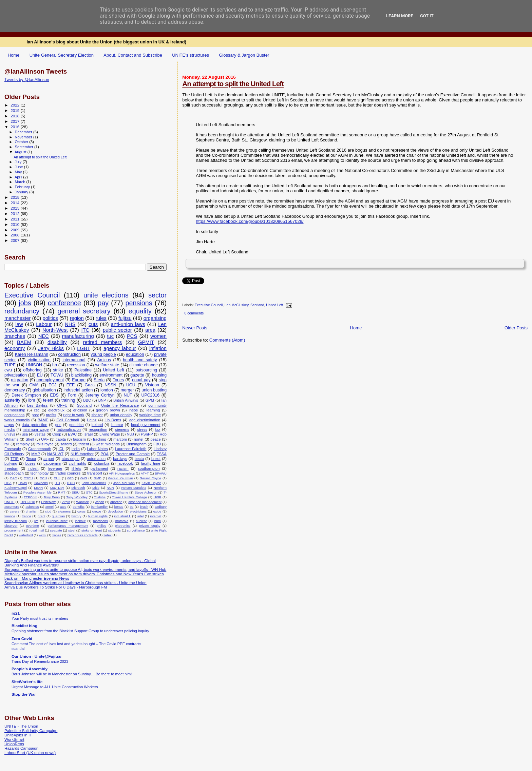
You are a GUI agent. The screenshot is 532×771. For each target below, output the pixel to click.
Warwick (82, 502)
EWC (72, 434)
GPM (150, 400)
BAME (43, 420)
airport (49, 459)
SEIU (75, 492)
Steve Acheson (146, 492)
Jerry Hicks (51, 348)
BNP (102, 400)
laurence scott (57, 521)
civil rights (78, 463)
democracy (15, 390)
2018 (15, 116)
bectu (139, 459)
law (19, 324)
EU (40, 375)
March (21, 182)
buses (31, 463)
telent (48, 400)
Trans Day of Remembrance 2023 (40, 661)
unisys (10, 434)
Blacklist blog (24, 626)
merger (127, 390)
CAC (13, 478)
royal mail (37, 530)
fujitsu (125, 318)
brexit (156, 459)
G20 (70, 478)
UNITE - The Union (21, 726)
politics (50, 318)
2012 (15, 214)
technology (40, 473)
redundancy (22, 311)
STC (89, 492)
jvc (36, 521)
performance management (68, 526)
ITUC (71, 483)
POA (104, 454)
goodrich (77, 425)
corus (81, 511)
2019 (15, 110)
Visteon (152, 385)
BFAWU (161, 473)
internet (156, 516)
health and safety (140, 360)
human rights (98, 516)
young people (103, 354)
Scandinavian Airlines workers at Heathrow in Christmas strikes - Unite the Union (75, 583)
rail (7, 444)
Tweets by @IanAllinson (27, 80)
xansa (57, 535)
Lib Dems (113, 420)
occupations (14, 415)
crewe (97, 511)
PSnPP (147, 434)
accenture (12, 507)
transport (95, 473)
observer (11, 526)
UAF (45, 439)
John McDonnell (94, 483)
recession (76, 365)
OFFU (62, 405)
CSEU (28, 478)
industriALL (122, 516)
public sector (117, 330)
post (35, 415)
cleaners (64, 511)
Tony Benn (52, 497)
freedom (11, 468)
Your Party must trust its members (40, 618)
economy (15, 348)
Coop (57, 434)
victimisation (39, 360)
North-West (55, 330)
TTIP (15, 459)
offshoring (33, 370)
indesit (33, 468)
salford (66, 444)
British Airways (126, 400)
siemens (122, 429)
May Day (57, 488)
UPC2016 (151, 395)
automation (96, 459)
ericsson (80, 410)
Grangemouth (40, 449)
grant (42, 516)
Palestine (83, 370)
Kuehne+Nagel (16, 488)
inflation (158, 348)
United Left (274, 305)
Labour (44, 324)
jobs (25, 303)
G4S (84, 478)
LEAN (38, 488)
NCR (110, 488)
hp (55, 365)
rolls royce (45, 444)
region (77, 318)
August (21, 152)
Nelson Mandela (134, 488)
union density (121, 415)
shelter (97, 415)
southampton (149, 468)
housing (159, 375)
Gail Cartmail (68, 420)
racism (123, 468)
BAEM (24, 342)
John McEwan (124, 483)
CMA (34, 385)
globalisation (44, 390)
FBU (157, 444)
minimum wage (36, 429)
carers (14, 511)
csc (37, 410)
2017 (15, 121)
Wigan (99, 502)
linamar (117, 425)
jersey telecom (16, 521)
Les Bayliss (37, 405)
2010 (15, 224)
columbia (102, 463)
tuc (110, 336)
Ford (72, 395)
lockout (80, 521)
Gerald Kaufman (121, 478)
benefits (79, 507)
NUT (128, 395)
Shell (30, 439)
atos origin (71, 459)
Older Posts (516, 328)
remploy (23, 444)
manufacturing (78, 336)
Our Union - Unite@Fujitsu (36, 656)
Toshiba (100, 497)
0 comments (194, 313)
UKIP (157, 497)
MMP (36, 454)
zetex (108, 535)
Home (14, 55)
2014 (15, 203)
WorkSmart (14, 739)
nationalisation (69, 429)
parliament (99, 468)
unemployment (50, 380)
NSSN (110, 385)
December (24, 132)
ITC (85, 330)
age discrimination (145, 420)
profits (51, 415)
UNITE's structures (191, 55)
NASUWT (55, 454)
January (22, 192)
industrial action (78, 390)
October (22, 142)
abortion (116, 502)
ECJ (52, 385)
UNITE (9, 502)
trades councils (68, 473)
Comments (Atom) (227, 340)
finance (10, 516)
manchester (17, 318)
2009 (15, 230)
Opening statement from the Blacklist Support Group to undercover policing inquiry (80, 631)
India (76, 449)
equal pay (141, 380)
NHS (70, 324)
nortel (139, 439)
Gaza (90, 385)
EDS (54, 395)
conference (64, 303)
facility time (150, 463)
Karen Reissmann (32, 354)
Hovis (23, 483)
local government (146, 425)
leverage (55, 468)
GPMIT (146, 342)
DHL (57, 478)
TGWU (57, 375)
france (26, 516)
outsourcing (146, 370)
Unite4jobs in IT (18, 735)
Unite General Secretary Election (62, 55)
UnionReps (14, 744)
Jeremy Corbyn (100, 395)
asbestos (32, 507)
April (19, 177)
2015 (15, 197)
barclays (120, 459)
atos (63, 507)
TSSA (162, 454)
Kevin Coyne (151, 483)
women (158, 336)
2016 (15, 127)
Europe (79, 380)
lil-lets (76, 468)
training (68, 400)
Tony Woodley (77, 497)
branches (15, 336)
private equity (150, 526)
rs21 (16, 613)
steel (72, 530)
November (24, 137)
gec (58, 425)
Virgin (66, 502)
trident (84, 444)
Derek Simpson (26, 395)
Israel (88, 434)
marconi (120, 439)
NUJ (131, 434)
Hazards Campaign (21, 748)
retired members (102, 342)
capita (61, 439)
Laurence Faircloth (131, 449)
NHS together (82, 454)
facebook (125, 463)
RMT (62, 492)
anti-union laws (128, 324)
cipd (48, 511)
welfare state (107, 365)
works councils (17, 420)
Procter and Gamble (133, 454)
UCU (131, 385)
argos (9, 425)
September (25, 147)
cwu (8, 370)
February (23, 187)
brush (144, 507)
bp (131, 507)
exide (157, 511)
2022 (15, 105)
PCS (132, 336)
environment (111, 375)
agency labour (120, 348)
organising (155, 318)
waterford (26, 535)
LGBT (84, 348)
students (115, 530)
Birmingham (137, 444)
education (135, 354)
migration (20, 380)
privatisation (16, 375)
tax (158, 429)
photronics (123, 526)
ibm (32, 400)
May (19, 172)
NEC (44, 336)
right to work (74, 415)
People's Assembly (37, 492)
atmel (50, 507)
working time (150, 415)
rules (101, 318)
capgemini (52, 463)
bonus (119, 507)
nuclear (141, 521)
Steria (99, 380)
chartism (32, 511)
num (158, 521)
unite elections (106, 295)
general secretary (84, 311)
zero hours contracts (82, 535)
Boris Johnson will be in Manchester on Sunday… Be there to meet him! (72, 674)
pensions (139, 303)
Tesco (31, 459)
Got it (427, 16)
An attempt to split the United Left (233, 84)
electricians (138, 511)
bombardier (99, 507)
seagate (56, 530)
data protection (34, 425)
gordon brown (108, 410)
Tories (118, 380)
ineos (133, 410)
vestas (40, 434)
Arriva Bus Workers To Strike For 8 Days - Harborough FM (56, 587)
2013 (15, 208)
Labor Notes (97, 449)
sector (157, 295)
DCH (43, 478)
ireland (97, 425)
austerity (12, 400)
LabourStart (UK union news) (30, 753)
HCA (8, 483)
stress (142, 429)
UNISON (34, 365)
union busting (154, 390)
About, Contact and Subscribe (133, 55)
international (74, 360)
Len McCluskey (236, 305)
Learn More (400, 16)
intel (140, 516)
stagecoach (14, 473)
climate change (144, 365)
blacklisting (81, 375)
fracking (100, 439)
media (9, 429)
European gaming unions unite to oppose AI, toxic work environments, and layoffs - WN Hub (85, 569)
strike (58, 370)
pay (103, 303)
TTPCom (31, 497)
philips (101, 526)
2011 (15, 219)
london (107, 390)
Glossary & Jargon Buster (244, 55)
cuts (93, 324)
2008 (15, 235)
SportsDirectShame (114, 492)
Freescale (13, 449)
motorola (122, 521)
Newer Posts (195, 328)
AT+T (145, 473)
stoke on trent (92, 530)
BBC (87, 400)
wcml (43, 535)
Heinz (92, 420)
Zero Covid (22, 639)
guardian (58, 516)
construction (69, 354)
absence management (145, 502)
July (19, 162)
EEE (71, 385)
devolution (116, 511)
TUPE (10, 365)
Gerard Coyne (150, 478)
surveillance (136, 530)
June (20, 167)
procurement (14, 530)
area (150, 330)
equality (140, 311)
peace (155, 439)
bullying (11, 463)
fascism (79, 439)
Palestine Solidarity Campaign (31, 730)
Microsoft (78, 488)
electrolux (56, 410)
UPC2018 (28, 502)
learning (153, 410)
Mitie (96, 488)
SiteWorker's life (27, 682)
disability (57, 342)
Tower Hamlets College (129, 497)
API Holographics (122, 473)
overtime (33, 526)
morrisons (100, 521)
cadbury (161, 507)
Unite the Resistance (120, 405)
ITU (57, 483)
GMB (98, 478)
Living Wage (110, 434)
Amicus (104, 360)
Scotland (257, 305)
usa (25, 434)
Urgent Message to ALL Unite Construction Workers (55, 687)
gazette (137, 375)
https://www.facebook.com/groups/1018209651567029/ (250, 221)
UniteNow (48, 502)
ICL (61, 449)
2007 (15, 240)
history (77, 516)
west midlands (108, 444)
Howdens (41, 483)
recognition (98, 429)
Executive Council (209, 305)
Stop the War (24, 694)
